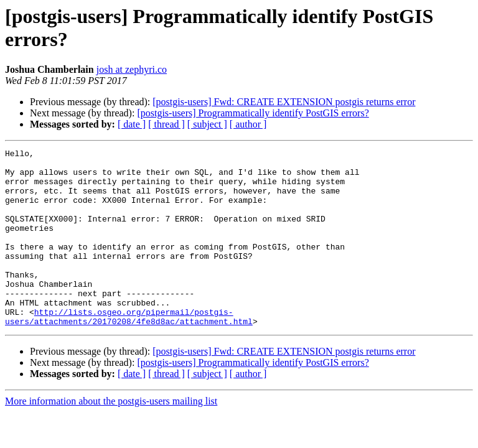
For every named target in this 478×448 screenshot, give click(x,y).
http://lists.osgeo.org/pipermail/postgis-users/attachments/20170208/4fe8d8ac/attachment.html (129, 351)
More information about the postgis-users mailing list (111, 436)
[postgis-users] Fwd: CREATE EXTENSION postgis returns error (284, 102)
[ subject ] (207, 124)
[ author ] (248, 124)
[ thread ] (166, 124)
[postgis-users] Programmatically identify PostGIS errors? (253, 113)
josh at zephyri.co (132, 69)
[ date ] (132, 124)
